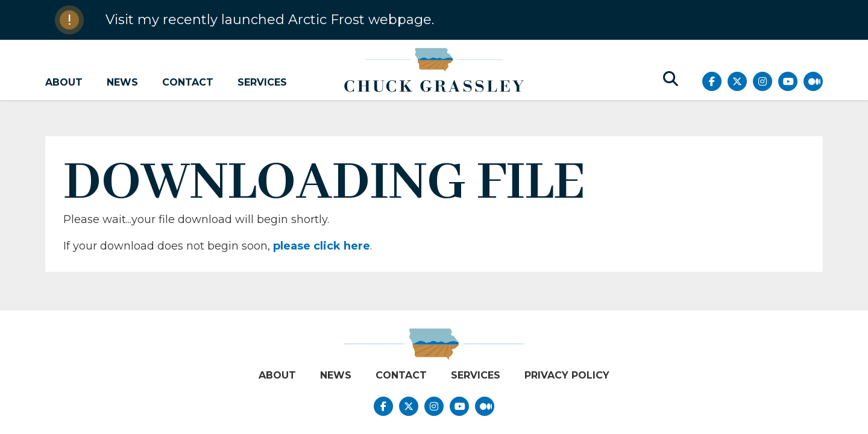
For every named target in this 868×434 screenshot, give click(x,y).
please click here (322, 246)
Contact (188, 82)
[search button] (671, 79)
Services (262, 82)
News (122, 82)
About (64, 82)
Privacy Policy (567, 375)
